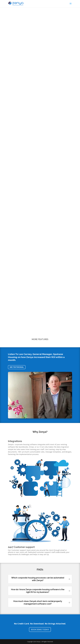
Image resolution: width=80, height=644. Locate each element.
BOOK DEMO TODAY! (40, 629)
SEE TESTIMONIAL (17, 367)
